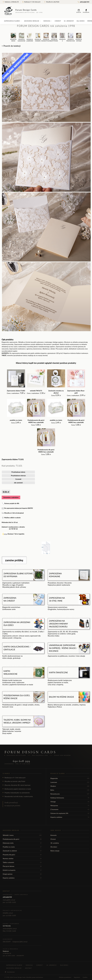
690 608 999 (84, 2)
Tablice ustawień (22, 862)
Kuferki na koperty (22, 870)
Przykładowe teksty (18, 472)
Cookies (85, 977)
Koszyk (79, 11)
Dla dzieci (81, 21)
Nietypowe (70, 805)
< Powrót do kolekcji (11, 46)
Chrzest (58, 21)
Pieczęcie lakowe (22, 866)
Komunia (48, 21)
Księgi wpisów (22, 874)
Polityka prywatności (65, 977)
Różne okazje (55, 851)
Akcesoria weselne (32, 21)
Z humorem (70, 809)
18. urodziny (69, 21)
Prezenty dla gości (22, 855)
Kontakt (28, 968)
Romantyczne (70, 794)
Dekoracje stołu (22, 843)
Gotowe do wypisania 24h (70, 813)
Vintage (70, 802)
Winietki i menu (22, 835)
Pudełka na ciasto (22, 847)
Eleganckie (70, 778)
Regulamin (77, 977)
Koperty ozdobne (70, 817)
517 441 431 (7, 926)
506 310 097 (7, 942)
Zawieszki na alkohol (22, 851)
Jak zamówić (18, 483)
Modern (70, 786)
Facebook (86, 11)
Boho (70, 790)
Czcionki (18, 479)
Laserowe (70, 782)
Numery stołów (22, 858)
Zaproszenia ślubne (13, 21)
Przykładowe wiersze (18, 476)
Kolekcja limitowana (70, 798)
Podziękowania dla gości (22, 839)
